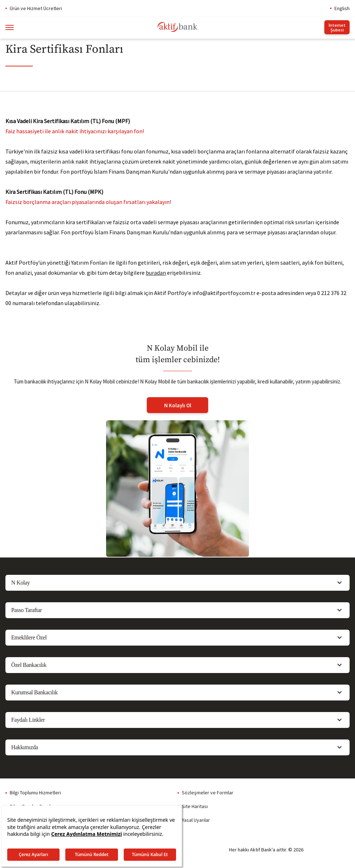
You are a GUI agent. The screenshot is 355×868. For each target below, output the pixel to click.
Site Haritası (195, 806)
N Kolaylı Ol (178, 405)
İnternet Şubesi (337, 27)
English (342, 8)
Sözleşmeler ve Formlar (208, 793)
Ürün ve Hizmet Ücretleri (36, 8)
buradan (156, 273)
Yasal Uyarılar (196, 820)
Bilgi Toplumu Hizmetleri (35, 793)
